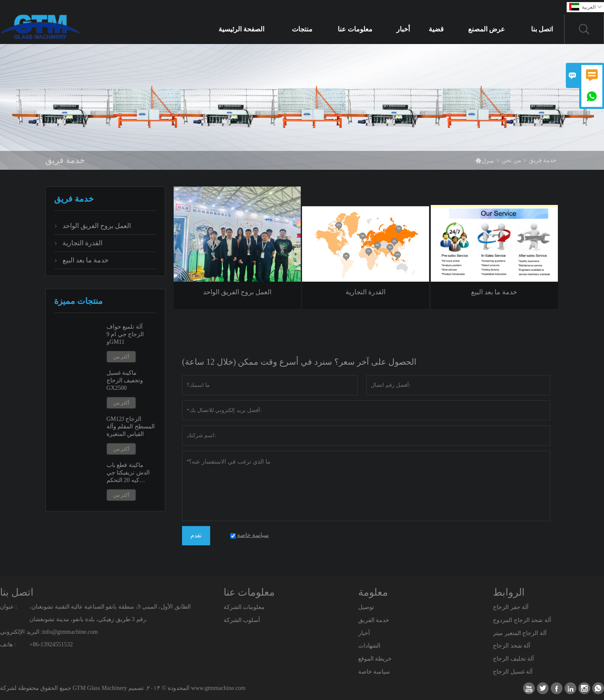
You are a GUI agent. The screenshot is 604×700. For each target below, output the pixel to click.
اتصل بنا (542, 29)
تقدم (196, 535)
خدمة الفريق (374, 620)
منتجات (302, 29)
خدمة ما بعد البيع (86, 260)
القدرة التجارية (82, 243)
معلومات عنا (355, 29)
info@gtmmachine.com (70, 632)
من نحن (512, 160)
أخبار (403, 29)
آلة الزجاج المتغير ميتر (520, 633)
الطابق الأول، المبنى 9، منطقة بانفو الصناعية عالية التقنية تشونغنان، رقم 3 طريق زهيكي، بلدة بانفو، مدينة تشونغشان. (110, 613)
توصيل (366, 607)
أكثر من (121, 357)
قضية (436, 29)
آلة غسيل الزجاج (513, 672)
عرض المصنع (487, 29)
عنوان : (8, 607)
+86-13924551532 (51, 644)
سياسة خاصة (374, 672)
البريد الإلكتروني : (21, 632)
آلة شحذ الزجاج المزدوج (522, 620)
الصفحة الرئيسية (241, 29)
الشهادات (369, 646)
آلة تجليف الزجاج (513, 659)
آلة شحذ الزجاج (512, 646)
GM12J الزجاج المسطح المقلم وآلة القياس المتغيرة (131, 426)
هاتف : (8, 644)
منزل (484, 160)
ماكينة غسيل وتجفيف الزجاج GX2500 (125, 380)
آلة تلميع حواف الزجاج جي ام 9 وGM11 (125, 334)
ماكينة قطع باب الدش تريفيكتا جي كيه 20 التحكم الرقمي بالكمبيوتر (128, 473)
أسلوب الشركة (242, 620)
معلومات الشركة (244, 607)
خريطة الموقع (375, 659)
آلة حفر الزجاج (511, 607)
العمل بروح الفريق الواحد (97, 226)
